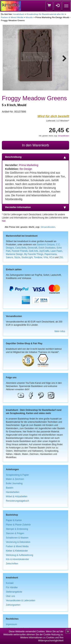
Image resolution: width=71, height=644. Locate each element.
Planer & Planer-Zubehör (18, 525)
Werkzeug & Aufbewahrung (20, 555)
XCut (52, 257)
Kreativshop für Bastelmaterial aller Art (45, 14)
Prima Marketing (29, 165)
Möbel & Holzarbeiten (17, 496)
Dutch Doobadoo (47, 248)
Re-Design (26, 169)
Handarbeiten (13, 492)
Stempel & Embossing (17, 529)
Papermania (51, 254)
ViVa (46, 257)
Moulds (29, 17)
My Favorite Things (34, 254)
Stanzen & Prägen (15, 533)
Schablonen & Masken (17, 538)
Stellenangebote (14, 592)
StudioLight (27, 257)
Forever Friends (20, 251)
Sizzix (17, 257)
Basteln (10, 488)
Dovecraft (32, 248)
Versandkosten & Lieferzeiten (21, 600)
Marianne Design (14, 254)
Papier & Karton (14, 520)
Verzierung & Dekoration (18, 542)
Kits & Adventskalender (17, 559)
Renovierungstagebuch (17, 501)
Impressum (11, 624)
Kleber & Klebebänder (17, 551)
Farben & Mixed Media (12, 17)
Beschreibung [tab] (35, 157)
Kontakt (10, 583)
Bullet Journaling (14, 483)
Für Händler (12, 587)
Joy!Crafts (44, 251)
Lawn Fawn (56, 251)
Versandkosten (63, 136)
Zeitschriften (12, 564)
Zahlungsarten (13, 605)
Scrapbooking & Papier (17, 475)
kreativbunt (19, 14)
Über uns (10, 596)
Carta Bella (21, 248)
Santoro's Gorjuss (46, 245)
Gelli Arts (34, 251)
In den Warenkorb (35, 145)
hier (4, 221)
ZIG (61, 257)
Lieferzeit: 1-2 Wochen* (58, 121)
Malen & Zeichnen (15, 479)
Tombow (38, 257)
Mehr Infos (60, 331)
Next (63, 58)
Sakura (9, 257)
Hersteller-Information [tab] (35, 207)
